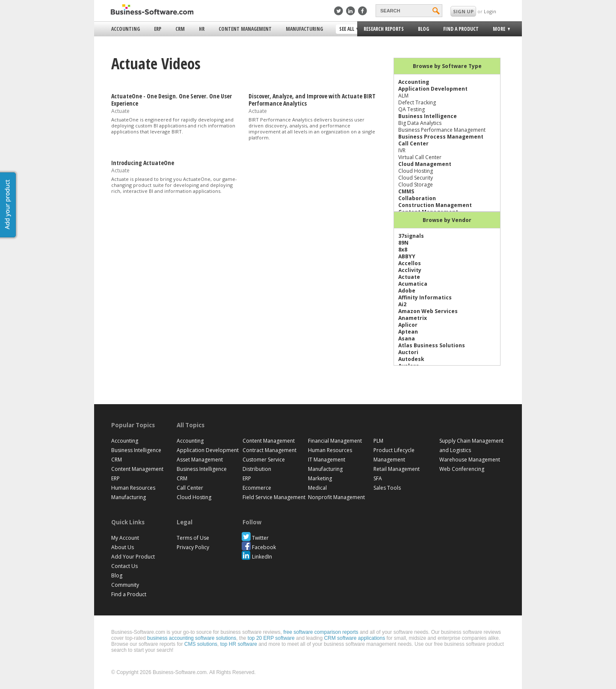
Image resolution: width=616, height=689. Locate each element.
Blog (423, 29)
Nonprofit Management (336, 497)
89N (403, 243)
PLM (378, 441)
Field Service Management (274, 497)
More (498, 30)
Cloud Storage (416, 185)
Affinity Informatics (425, 297)
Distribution (257, 469)
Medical (317, 488)
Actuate (409, 277)
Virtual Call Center (420, 157)
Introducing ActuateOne (143, 163)
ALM (403, 96)
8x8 (403, 250)
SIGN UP (463, 11)
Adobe (407, 291)
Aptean (408, 332)
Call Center (413, 143)
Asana (407, 339)
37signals (411, 236)
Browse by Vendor (447, 220)
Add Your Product (133, 557)
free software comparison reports (321, 632)
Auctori (408, 352)
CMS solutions (201, 644)
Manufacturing (304, 29)
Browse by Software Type (447, 66)
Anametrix (413, 318)
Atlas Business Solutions (432, 345)
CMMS (406, 191)
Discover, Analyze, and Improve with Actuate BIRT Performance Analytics (312, 100)
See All (348, 30)
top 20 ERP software (271, 638)
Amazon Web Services (428, 311)
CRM (180, 29)
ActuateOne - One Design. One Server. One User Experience (172, 100)
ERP (158, 29)
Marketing (320, 478)
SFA (378, 478)
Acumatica (413, 284)
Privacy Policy (193, 547)
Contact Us (124, 566)
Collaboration (417, 198)
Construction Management (435, 205)
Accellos (410, 263)
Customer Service (264, 460)
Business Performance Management (442, 130)
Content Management (245, 29)
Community (125, 585)
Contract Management (269, 450)
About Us (123, 547)
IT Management (327, 460)
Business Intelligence (428, 116)
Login (490, 11)
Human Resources (133, 488)
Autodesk (411, 359)
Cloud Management (425, 164)
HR (202, 29)
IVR (402, 150)
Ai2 (402, 304)
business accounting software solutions (192, 638)
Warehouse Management (470, 460)
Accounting (126, 29)
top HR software (239, 644)
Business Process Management (441, 137)
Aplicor (408, 325)
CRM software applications (354, 638)
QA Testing (412, 109)
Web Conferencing (462, 469)
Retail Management (397, 469)
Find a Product (461, 29)
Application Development (433, 89)
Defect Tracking (417, 102)
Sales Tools (387, 488)
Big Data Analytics (420, 123)
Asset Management (200, 460)
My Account (125, 538)
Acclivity (410, 270)
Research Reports (384, 29)
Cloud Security (416, 178)
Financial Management (335, 441)
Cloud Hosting (416, 171)
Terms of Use (193, 538)
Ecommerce (257, 488)
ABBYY (407, 256)
